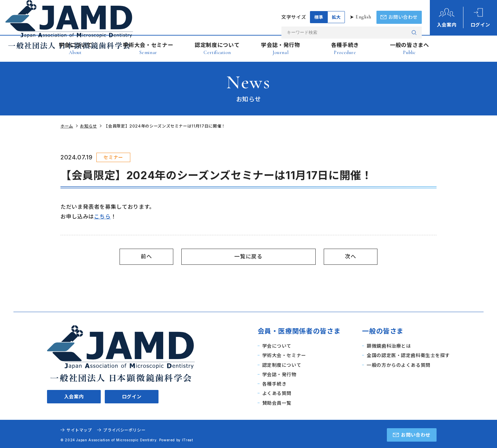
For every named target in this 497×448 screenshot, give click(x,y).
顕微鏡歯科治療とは (389, 346)
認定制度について (217, 48)
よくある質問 (276, 392)
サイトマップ (79, 428)
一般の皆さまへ (409, 48)
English (363, 10)
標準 (318, 10)
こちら (102, 216)
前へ (146, 256)
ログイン (132, 363)
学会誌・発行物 (280, 48)
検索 (414, 25)
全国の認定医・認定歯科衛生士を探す (408, 355)
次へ (350, 256)
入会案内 (74, 363)
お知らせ (89, 126)
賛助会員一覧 (276, 401)
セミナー (113, 157)
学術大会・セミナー (148, 48)
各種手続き (345, 48)
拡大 (336, 10)
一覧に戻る (248, 256)
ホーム (67, 126)
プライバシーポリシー (125, 428)
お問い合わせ (416, 433)
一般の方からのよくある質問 (398, 364)
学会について (76, 48)
